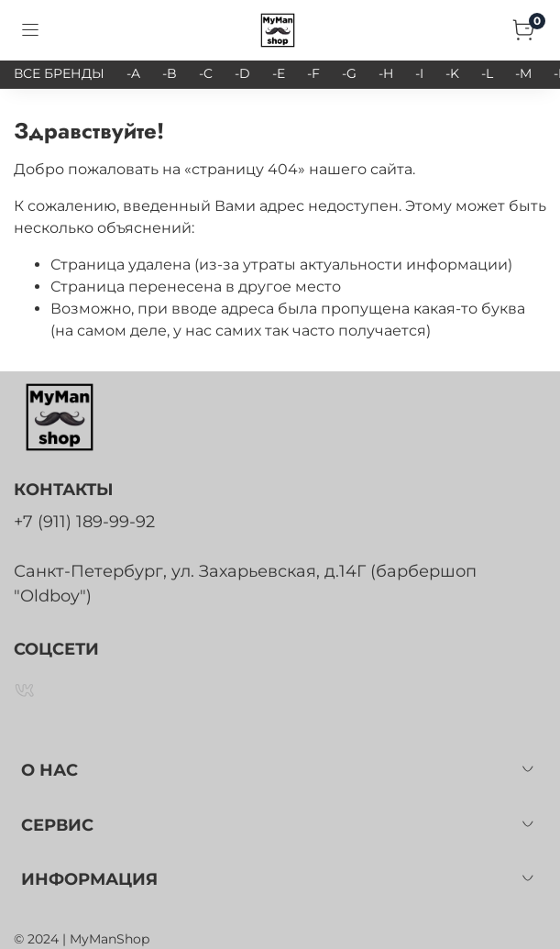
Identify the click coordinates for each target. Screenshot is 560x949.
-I (419, 73)
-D (242, 73)
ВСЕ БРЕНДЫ (59, 73)
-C (206, 73)
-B (170, 73)
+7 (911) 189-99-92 (84, 521)
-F (313, 73)
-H (386, 73)
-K (452, 73)
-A (133, 73)
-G (349, 73)
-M (523, 73)
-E (279, 73)
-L (487, 73)
